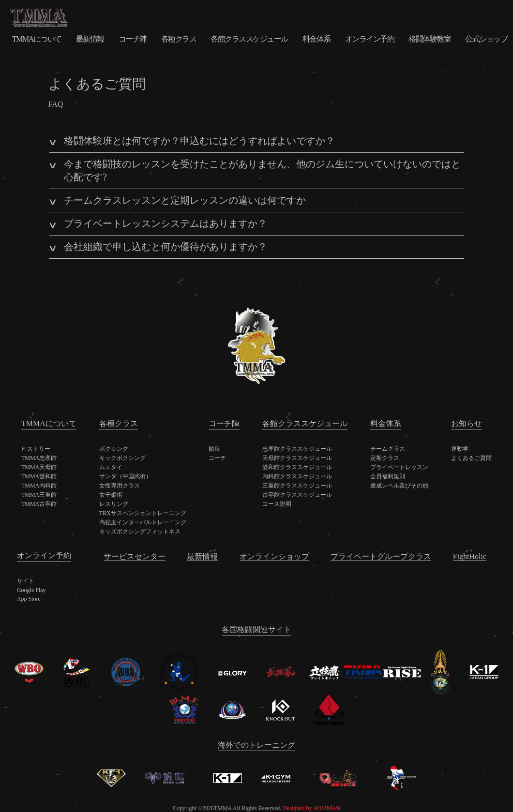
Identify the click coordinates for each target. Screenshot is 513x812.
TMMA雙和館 (39, 476)
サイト (26, 581)
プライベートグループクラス (381, 556)
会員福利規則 (388, 476)
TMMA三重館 (39, 495)
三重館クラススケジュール (297, 486)
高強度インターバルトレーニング (143, 522)
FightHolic (470, 556)
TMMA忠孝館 (39, 458)
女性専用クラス (120, 486)
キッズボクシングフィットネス (140, 531)
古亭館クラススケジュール (297, 495)
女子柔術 (111, 495)
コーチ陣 (133, 39)
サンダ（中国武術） (125, 476)
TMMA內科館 (39, 486)
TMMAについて (37, 39)
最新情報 (90, 39)
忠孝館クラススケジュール (297, 449)
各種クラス (179, 39)
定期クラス (385, 458)
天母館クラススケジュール (297, 458)
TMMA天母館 (39, 467)
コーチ (217, 458)
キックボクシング (122, 458)
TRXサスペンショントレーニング (143, 513)
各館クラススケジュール (249, 39)
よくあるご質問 (471, 458)
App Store (29, 599)
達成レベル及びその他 (399, 486)
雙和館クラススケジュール (297, 467)
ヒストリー (36, 449)
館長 (214, 449)
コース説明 (277, 504)
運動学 (460, 449)
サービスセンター (135, 556)
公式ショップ (486, 39)
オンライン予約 (370, 39)
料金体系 (317, 39)
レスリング (114, 504)
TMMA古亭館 (39, 504)
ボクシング (114, 449)
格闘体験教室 (430, 39)
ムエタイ (111, 467)
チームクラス (388, 449)
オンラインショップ (274, 556)
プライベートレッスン (399, 467)
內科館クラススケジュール (297, 476)
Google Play (31, 590)
